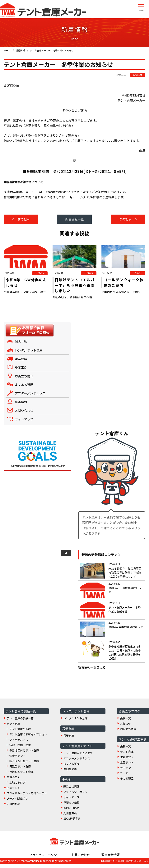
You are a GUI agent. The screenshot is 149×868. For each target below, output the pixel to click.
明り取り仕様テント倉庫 (24, 765)
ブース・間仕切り (17, 802)
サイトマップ (24, 423)
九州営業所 (70, 817)
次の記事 (126, 219)
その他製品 (13, 808)
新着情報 (21, 406)
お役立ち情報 (24, 380)
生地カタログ (17, 786)
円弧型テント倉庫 (20, 770)
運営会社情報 (71, 790)
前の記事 (23, 219)
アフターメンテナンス (30, 397)
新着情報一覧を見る (92, 671)
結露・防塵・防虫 (20, 749)
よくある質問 (24, 389)
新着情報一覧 (74, 219)
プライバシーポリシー (77, 796)
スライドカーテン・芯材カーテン (27, 797)
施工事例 (21, 372)
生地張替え (13, 781)
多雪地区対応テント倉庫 (24, 754)
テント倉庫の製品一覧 (20, 722)
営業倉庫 (21, 363)
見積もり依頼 (71, 806)
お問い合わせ (24, 415)
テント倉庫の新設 (20, 733)
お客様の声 (70, 773)
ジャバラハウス (19, 744)
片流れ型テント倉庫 (21, 776)
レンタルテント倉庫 (29, 354)
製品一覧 (21, 346)
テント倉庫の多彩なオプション (28, 738)
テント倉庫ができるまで (78, 757)
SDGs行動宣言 (72, 823)
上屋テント (13, 792)
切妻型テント (17, 760)
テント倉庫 (13, 728)
